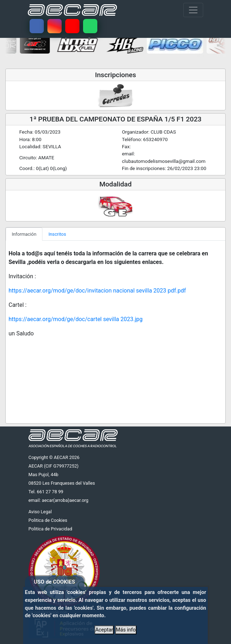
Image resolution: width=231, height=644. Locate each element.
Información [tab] (24, 234)
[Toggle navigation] (193, 10)
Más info (126, 630)
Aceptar (104, 630)
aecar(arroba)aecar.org (65, 500)
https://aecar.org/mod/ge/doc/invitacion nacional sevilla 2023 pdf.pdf (97, 291)
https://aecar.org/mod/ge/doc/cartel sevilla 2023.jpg (76, 319)
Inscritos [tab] (57, 234)
